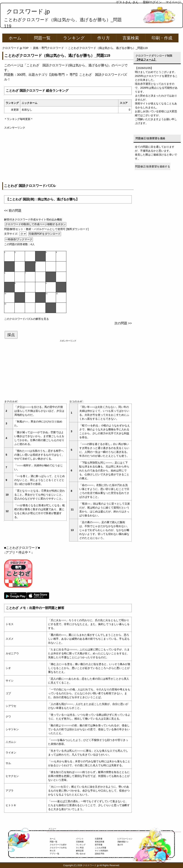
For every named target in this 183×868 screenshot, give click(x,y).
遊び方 (120, 845)
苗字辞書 (99, 845)
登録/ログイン (152, 2)
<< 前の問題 (13, 211)
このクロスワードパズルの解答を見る (26, 319)
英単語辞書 (100, 842)
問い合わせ (81, 854)
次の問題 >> (123, 323)
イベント (80, 839)
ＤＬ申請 (80, 848)
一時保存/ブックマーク (19, 239)
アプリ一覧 (54, 854)
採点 (11, 335)
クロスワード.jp (28, 11)
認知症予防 (100, 854)
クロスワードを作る (58, 848)
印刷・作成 (162, 38)
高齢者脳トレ (123, 842)
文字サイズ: (11, 234)
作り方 (104, 38)
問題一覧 (42, 38)
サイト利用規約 (101, 851)
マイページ (173, 2)
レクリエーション (125, 839)
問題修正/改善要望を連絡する (153, 166)
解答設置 (80, 851)
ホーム (15, 38)
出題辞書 (99, 839)
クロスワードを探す (58, 845)
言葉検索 (131, 38)
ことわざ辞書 (101, 848)
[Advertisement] (68, 156)
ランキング (74, 38)
